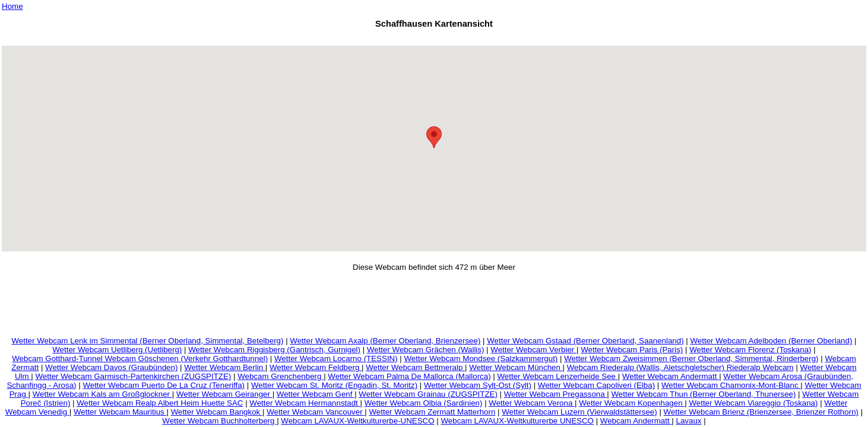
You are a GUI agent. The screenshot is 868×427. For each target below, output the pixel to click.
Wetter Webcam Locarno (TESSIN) (336, 359)
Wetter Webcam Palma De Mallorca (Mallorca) (409, 376)
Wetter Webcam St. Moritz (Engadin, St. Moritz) (334, 385)
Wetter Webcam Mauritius (120, 412)
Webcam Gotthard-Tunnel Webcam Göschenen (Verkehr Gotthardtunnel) (140, 359)
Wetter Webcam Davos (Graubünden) (111, 367)
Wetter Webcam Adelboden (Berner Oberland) (772, 341)
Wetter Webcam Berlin (225, 367)
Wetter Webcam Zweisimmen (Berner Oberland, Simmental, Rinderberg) (691, 359)
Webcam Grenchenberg (281, 376)
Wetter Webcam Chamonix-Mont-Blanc (731, 385)
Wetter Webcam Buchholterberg (219, 421)
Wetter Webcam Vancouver (316, 412)
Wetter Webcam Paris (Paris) (632, 350)
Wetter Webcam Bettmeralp (415, 367)
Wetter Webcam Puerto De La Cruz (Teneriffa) (164, 385)
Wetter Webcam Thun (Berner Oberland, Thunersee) (704, 394)
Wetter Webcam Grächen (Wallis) (426, 350)
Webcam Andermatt (636, 421)
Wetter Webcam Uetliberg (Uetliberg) (117, 350)
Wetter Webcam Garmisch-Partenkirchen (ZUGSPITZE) (133, 376)
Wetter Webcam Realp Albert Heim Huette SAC (160, 403)
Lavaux (689, 421)
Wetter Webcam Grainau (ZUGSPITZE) (428, 394)
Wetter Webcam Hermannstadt (305, 403)
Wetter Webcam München (516, 367)
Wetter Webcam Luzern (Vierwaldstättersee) (579, 412)
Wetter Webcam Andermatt (671, 376)
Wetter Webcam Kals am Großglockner (102, 394)
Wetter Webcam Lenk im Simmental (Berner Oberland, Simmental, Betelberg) (147, 341)
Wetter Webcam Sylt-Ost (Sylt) (478, 385)
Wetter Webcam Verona (532, 403)
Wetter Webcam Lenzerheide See (557, 376)
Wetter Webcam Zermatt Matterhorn (433, 412)
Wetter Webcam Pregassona (556, 394)
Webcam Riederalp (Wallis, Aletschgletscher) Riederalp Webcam (680, 367)
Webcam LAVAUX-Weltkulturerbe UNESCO (517, 421)
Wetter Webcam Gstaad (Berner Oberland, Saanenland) (585, 341)
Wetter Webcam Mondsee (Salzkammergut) (481, 359)
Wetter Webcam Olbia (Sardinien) (424, 403)
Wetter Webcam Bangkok (217, 412)
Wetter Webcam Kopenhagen (632, 403)
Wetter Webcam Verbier (533, 350)
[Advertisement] (434, 39)
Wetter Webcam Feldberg (316, 367)
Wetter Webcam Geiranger (224, 394)
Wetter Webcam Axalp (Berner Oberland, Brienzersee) (385, 341)
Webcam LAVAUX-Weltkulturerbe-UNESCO (357, 421)
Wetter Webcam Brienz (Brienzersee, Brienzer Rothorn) (761, 412)
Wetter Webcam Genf (316, 394)
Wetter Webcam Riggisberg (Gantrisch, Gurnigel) (274, 350)
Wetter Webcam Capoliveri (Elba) (596, 385)
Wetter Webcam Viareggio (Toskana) (753, 403)
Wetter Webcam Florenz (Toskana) (750, 350)
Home (12, 6)
